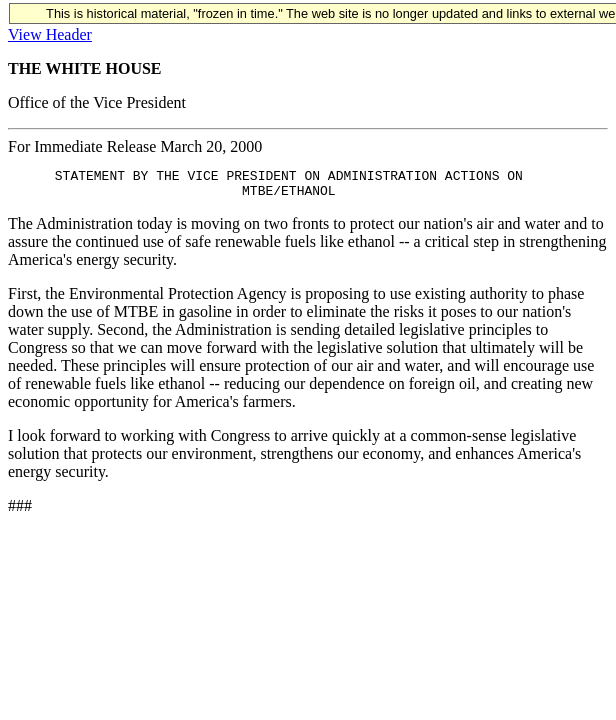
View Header (50, 34)
